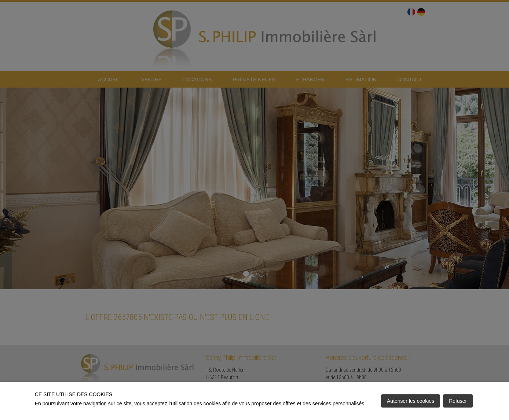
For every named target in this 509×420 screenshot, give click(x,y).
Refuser (458, 401)
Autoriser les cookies (411, 401)
